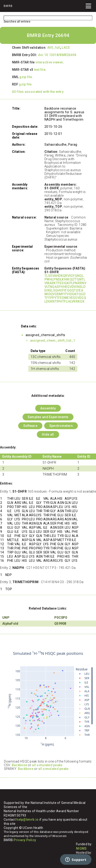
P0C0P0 (61, 618)
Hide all (48, 434)
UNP (6, 618)
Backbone (19, 765)
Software (30, 426)
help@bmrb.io (27, 820)
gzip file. (26, 77)
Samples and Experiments (48, 417)
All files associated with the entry (38, 92)
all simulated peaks (47, 765)
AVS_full (54, 48)
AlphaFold (10, 624)
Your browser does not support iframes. (48, 699)
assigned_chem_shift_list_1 (53, 340)
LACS (66, 48)
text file (40, 70)
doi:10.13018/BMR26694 (57, 55)
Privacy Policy (25, 840)
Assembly (48, 408)
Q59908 (60, 624)
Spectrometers (61, 426)
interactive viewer (49, 62)
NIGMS (81, 848)
